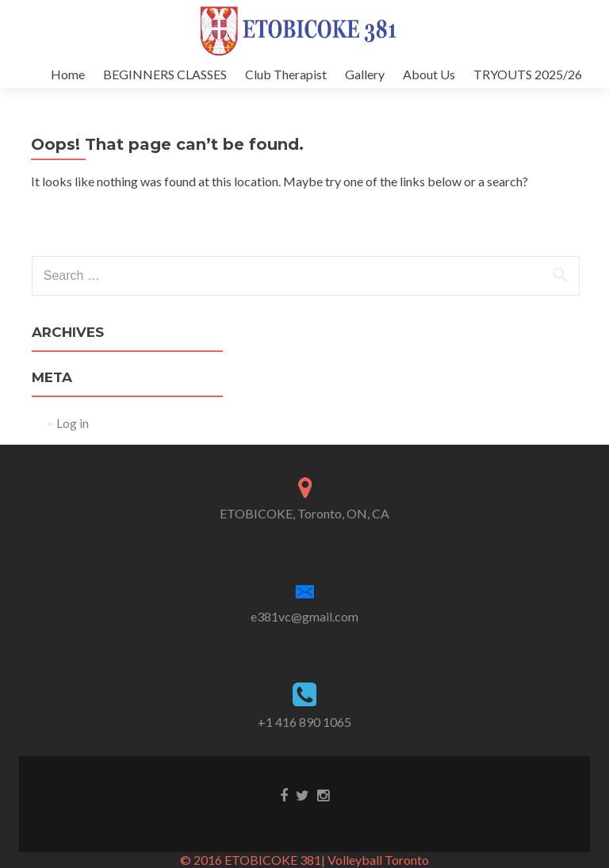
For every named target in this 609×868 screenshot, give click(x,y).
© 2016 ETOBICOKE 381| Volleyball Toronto (304, 860)
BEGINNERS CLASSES (165, 74)
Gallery (365, 74)
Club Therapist (286, 74)
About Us (429, 74)
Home (68, 74)
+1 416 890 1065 (304, 722)
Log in (73, 423)
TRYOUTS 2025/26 (528, 74)
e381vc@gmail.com (304, 616)
